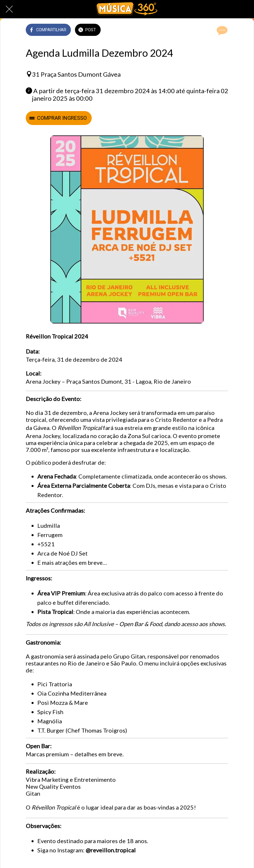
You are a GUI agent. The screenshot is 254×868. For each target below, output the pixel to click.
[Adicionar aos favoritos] (207, 30)
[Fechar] (9, 9)
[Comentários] (221, 30)
